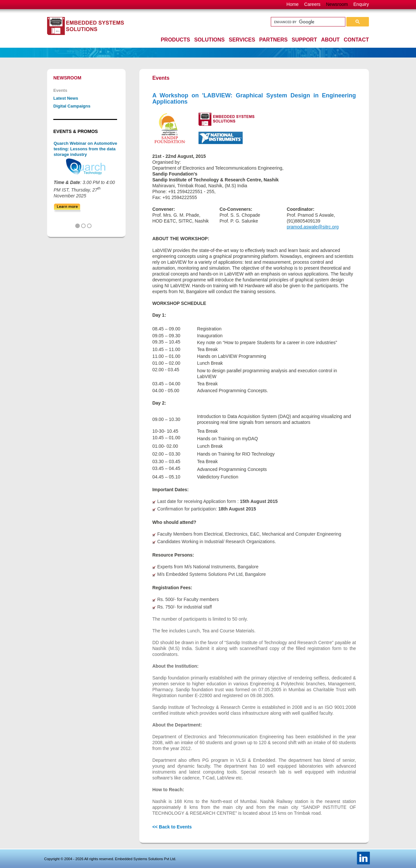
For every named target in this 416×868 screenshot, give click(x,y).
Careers (312, 4)
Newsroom (337, 4)
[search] (307, 22)
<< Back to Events (172, 827)
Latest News (66, 98)
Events (60, 90)
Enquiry (361, 4)
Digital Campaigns (72, 106)
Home (293, 4)
